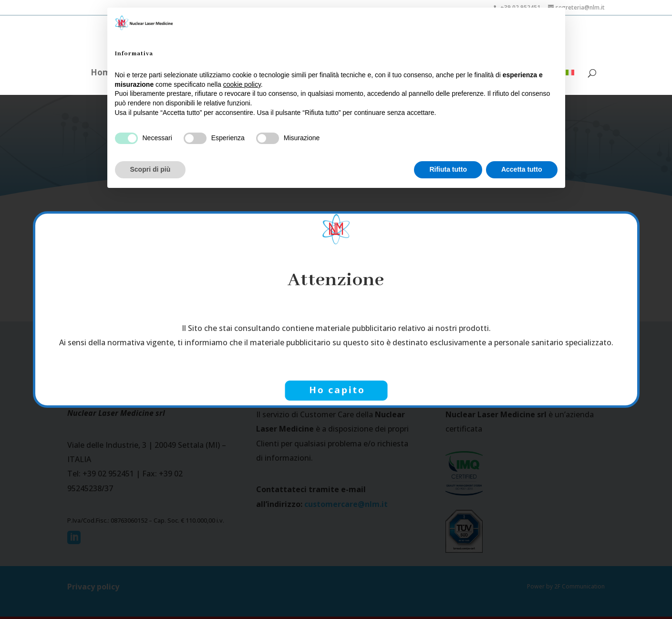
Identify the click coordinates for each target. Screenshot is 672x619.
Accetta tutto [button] (522, 169)
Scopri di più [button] (150, 169)
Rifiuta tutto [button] (448, 169)
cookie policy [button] (242, 84)
